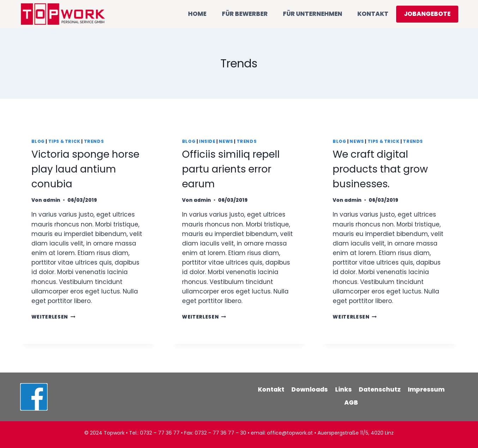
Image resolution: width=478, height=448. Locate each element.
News (226, 141)
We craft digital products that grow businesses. (380, 169)
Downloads (310, 389)
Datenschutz (380, 389)
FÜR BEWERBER (245, 14)
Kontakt (271, 389)
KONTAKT (373, 14)
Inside (207, 141)
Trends (94, 141)
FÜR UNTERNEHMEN (313, 14)
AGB (351, 402)
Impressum (426, 389)
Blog (38, 141)
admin (52, 200)
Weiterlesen (53, 317)
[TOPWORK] (63, 14)
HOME (197, 14)
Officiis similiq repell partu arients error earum (231, 169)
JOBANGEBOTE (427, 14)
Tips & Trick (64, 141)
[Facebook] (34, 397)
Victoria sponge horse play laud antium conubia (85, 169)
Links (343, 389)
